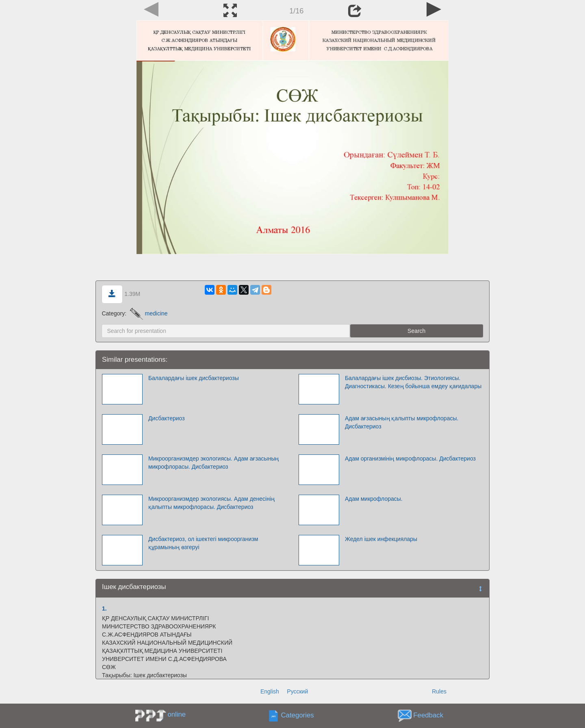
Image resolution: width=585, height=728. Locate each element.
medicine (149, 313)
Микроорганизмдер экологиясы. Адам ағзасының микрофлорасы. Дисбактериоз (214, 463)
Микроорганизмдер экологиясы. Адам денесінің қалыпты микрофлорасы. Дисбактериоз (211, 503)
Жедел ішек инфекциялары (381, 539)
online (177, 714)
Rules (439, 691)
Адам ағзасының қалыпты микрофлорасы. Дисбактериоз (402, 422)
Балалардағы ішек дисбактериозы (194, 378)
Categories (298, 716)
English (270, 691)
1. (104, 608)
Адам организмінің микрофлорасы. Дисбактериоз (410, 459)
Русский (297, 691)
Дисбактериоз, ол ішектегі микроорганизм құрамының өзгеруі (203, 543)
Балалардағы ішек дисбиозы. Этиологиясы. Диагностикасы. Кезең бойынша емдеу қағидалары (413, 382)
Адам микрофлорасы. (374, 499)
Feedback (428, 716)
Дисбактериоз (167, 418)
